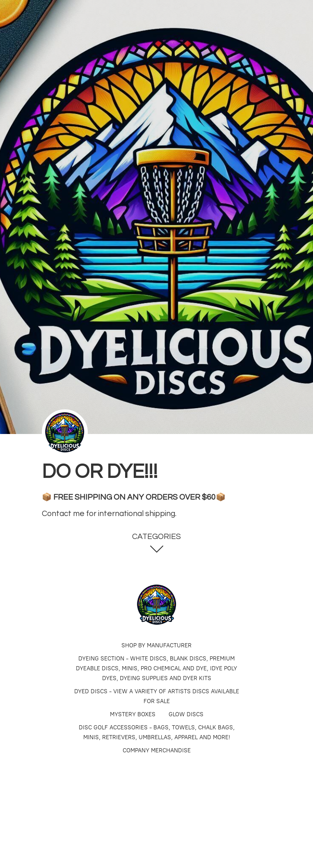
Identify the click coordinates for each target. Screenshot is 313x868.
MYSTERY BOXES (133, 714)
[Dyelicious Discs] (157, 605)
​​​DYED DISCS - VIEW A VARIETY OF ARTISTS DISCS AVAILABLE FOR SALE (157, 696)
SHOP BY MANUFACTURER (156, 645)
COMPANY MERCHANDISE (157, 750)
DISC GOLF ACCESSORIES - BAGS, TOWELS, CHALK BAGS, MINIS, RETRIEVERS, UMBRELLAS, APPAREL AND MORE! (157, 732)
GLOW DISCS (186, 714)
